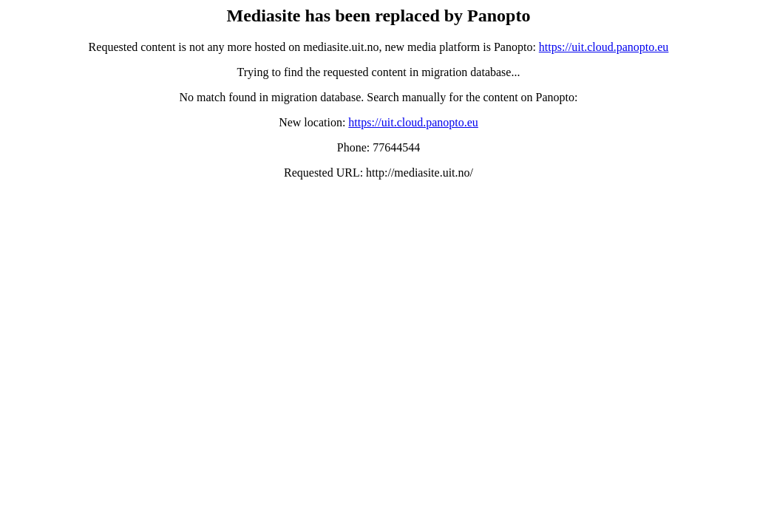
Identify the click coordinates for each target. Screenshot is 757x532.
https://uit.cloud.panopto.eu (604, 47)
